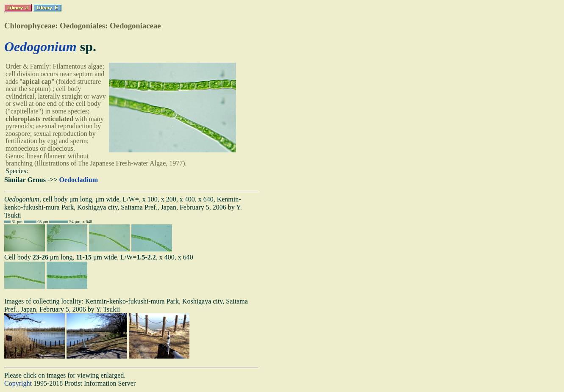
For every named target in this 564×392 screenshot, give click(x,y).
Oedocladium (79, 180)
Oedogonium (40, 47)
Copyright (18, 383)
